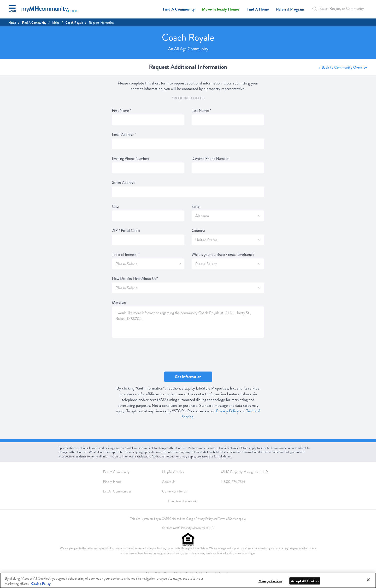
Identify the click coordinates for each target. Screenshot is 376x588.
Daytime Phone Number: (211, 159)
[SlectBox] (259, 216)
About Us (169, 482)
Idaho (56, 23)
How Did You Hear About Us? (135, 279)
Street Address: (124, 183)
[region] (188, 580)
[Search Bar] (317, 9)
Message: (119, 303)
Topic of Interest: (126, 255)
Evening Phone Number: (130, 159)
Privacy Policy (227, 411)
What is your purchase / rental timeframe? (223, 255)
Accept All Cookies (305, 581)
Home (12, 23)
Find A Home (258, 9)
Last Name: (201, 111)
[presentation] (148, 355)
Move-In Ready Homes (221, 9)
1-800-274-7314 (233, 482)
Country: (198, 231)
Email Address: (124, 135)
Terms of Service (228, 519)
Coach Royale (74, 23)
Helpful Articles (173, 472)
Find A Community (179, 9)
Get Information (188, 377)
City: (116, 207)
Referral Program (290, 9)
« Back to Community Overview (343, 67)
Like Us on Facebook (182, 501)
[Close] (368, 580)
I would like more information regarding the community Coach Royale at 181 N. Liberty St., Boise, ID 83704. (188, 322)
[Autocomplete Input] (339, 9)
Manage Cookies (270, 581)
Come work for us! (175, 491)
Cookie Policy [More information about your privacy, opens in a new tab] (41, 584)
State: (196, 207)
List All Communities (117, 491)
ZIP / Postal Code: (126, 231)
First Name (121, 111)
